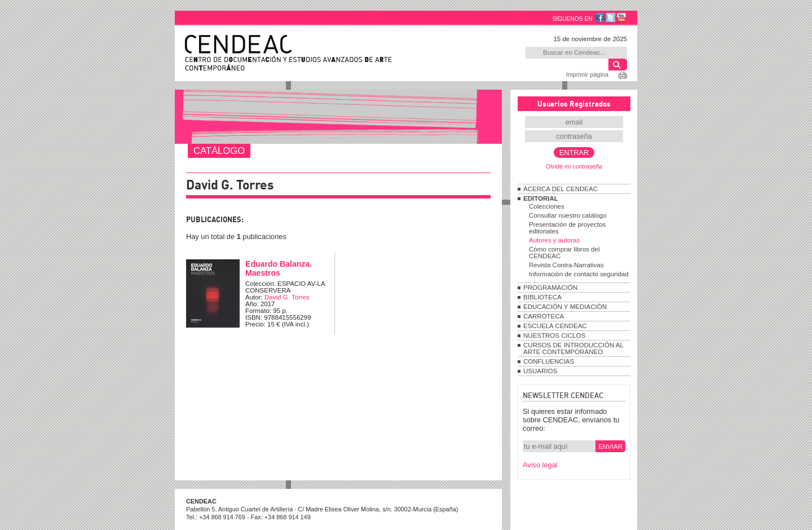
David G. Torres (287, 297)
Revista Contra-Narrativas (566, 265)
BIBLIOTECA (542, 297)
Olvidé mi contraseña (574, 166)
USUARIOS (540, 371)
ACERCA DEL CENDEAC (561, 189)
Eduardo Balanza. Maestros (279, 268)
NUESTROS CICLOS (554, 335)
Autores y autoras (554, 240)
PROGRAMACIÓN (550, 288)
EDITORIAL (541, 198)
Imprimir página (587, 74)
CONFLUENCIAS (549, 361)
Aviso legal (540, 465)
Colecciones (547, 206)
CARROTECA (544, 316)
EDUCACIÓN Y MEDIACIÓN (565, 307)
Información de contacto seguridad (579, 274)
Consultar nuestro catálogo (568, 215)
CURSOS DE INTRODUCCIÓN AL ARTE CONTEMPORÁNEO (573, 348)
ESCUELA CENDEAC (555, 326)
